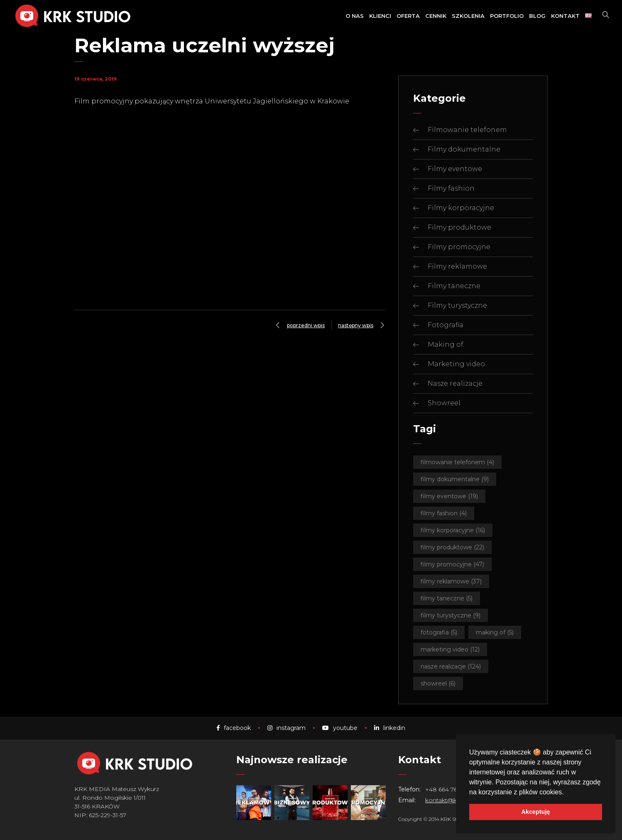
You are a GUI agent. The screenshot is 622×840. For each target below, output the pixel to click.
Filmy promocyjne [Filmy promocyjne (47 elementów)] (452, 564)
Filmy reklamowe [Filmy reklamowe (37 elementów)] (451, 581)
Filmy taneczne (454, 286)
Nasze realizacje (455, 383)
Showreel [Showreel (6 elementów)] (438, 683)
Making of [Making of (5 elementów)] (495, 632)
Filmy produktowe (459, 227)
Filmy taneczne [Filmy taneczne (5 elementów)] (447, 598)
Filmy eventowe (455, 169)
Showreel (444, 403)
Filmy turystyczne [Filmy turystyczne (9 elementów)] (451, 615)
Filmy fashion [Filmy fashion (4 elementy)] (444, 513)
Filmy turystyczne (457, 305)
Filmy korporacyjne (461, 208)
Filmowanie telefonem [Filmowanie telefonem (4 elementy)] (457, 462)
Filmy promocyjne (459, 247)
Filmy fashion (451, 188)
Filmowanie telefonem (467, 130)
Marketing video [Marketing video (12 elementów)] (450, 649)
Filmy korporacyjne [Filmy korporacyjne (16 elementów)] (453, 530)
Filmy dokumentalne (464, 149)
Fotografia (446, 325)
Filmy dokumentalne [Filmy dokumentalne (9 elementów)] (455, 479)
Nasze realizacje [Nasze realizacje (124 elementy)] (451, 666)
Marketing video (456, 364)
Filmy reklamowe (457, 266)
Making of (446, 344)
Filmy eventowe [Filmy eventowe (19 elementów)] (449, 496)
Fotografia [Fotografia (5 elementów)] (439, 632)
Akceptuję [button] (536, 812)
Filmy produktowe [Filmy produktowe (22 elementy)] (452, 547)
